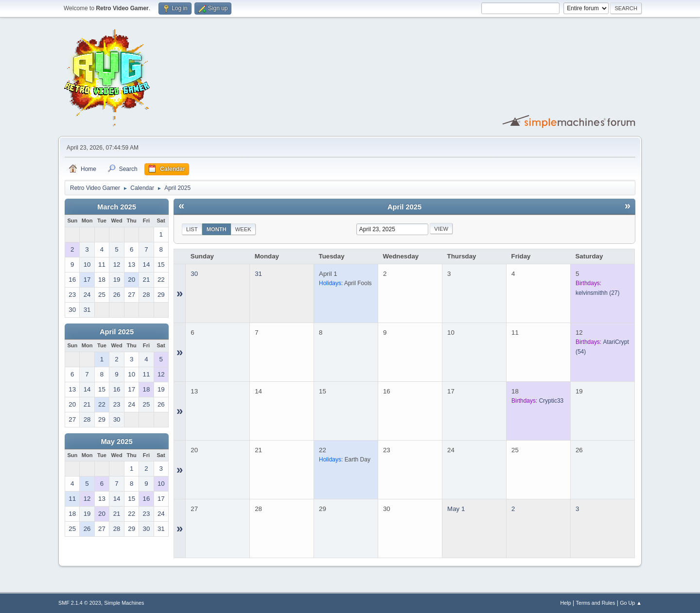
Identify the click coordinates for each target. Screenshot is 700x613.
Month (217, 229)
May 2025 (116, 442)
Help (566, 603)
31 (258, 274)
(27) (598, 293)
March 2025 (117, 207)
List (192, 229)
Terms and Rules (596, 603)
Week (243, 229)
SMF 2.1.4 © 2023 (80, 603)
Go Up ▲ (631, 603)
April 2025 (117, 332)
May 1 (456, 509)
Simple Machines (124, 603)
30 (194, 274)
